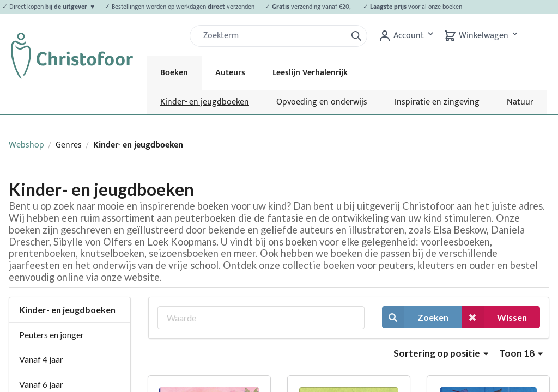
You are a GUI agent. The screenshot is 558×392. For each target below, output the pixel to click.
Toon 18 (521, 353)
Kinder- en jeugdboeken (205, 102)
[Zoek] (272, 36)
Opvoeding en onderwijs (322, 102)
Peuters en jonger (51, 335)
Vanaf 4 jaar (41, 359)
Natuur (520, 102)
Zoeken (415, 317)
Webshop (26, 145)
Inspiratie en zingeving (437, 102)
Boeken (174, 73)
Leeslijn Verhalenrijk (310, 73)
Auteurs (230, 73)
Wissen (494, 317)
